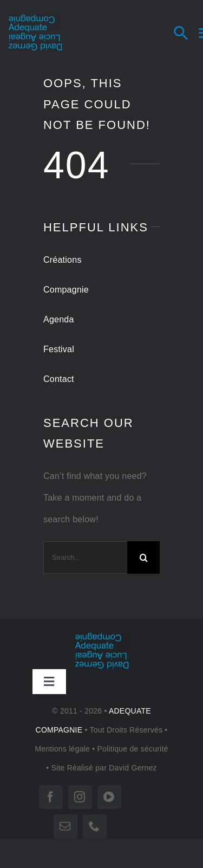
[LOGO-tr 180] (35, 18)
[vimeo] (109, 797)
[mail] (66, 826)
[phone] (95, 826)
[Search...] (85, 558)
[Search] (191, 33)
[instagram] (80, 797)
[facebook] (51, 797)
